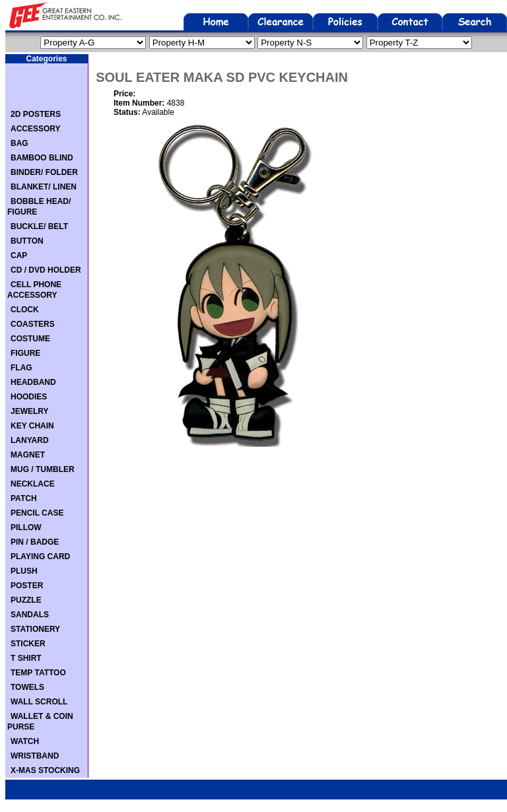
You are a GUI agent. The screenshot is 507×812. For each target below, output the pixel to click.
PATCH (24, 498)
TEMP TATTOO (38, 673)
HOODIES (29, 397)
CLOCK (25, 310)
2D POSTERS (36, 114)
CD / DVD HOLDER (46, 270)
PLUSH (24, 571)
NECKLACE (33, 484)
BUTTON (27, 241)
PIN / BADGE (35, 542)
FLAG (21, 368)
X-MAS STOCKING (45, 770)
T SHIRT (26, 658)
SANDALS (30, 615)
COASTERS (33, 324)
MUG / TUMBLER (43, 469)
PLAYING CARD (40, 557)
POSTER (27, 586)
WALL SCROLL (39, 702)
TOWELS (27, 687)
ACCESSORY (36, 129)
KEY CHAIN (32, 426)
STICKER (28, 644)
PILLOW (26, 527)
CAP (19, 255)
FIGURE (25, 353)
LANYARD (30, 440)
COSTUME (30, 339)
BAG (19, 143)
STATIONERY (35, 629)
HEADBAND (33, 382)
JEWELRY (30, 411)
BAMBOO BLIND (42, 158)
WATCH (25, 741)
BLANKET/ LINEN (44, 187)
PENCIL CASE (37, 513)
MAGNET (28, 455)
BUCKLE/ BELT (39, 226)
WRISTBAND (35, 756)
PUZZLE (26, 600)
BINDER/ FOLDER (44, 172)
